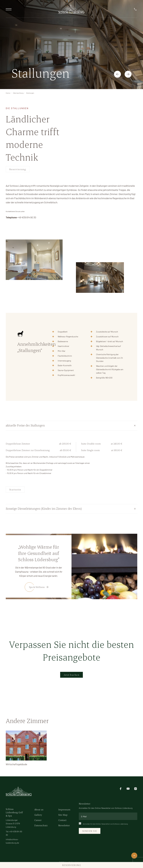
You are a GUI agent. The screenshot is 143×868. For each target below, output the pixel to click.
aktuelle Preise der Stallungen (25, 425)
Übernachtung (18, 93)
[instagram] (136, 788)
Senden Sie (90, 831)
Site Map (63, 815)
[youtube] (128, 788)
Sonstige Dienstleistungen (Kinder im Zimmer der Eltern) (44, 508)
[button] (117, 74)
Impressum (64, 809)
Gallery (38, 815)
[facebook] (121, 788)
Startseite (15, 489)
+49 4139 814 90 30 (27, 217)
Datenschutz (41, 825)
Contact (62, 820)
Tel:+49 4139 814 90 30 (14, 833)
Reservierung (18, 169)
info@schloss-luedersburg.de (12, 841)
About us (39, 809)
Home (8, 93)
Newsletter (64, 825)
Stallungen (30, 93)
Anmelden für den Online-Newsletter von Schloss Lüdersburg (103, 824)
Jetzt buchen (71, 675)
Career (38, 820)
